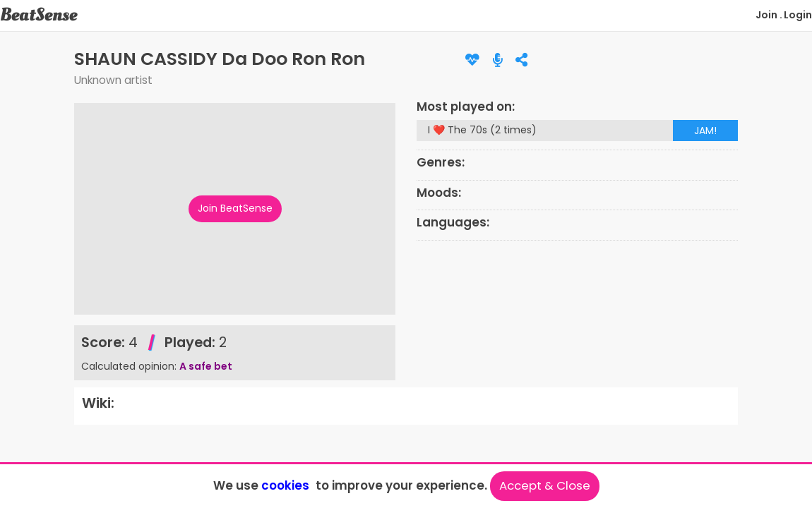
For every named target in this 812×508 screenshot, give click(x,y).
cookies (285, 485)
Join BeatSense (235, 208)
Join (766, 15)
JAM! (705, 131)
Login (798, 15)
